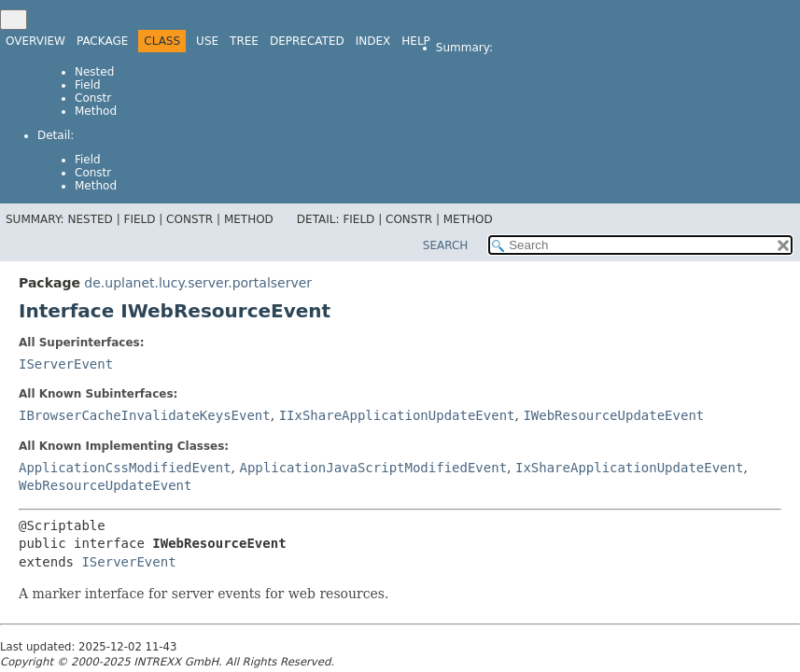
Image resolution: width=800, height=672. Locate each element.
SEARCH (446, 245)
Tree (244, 41)
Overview (35, 41)
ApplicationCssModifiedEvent (125, 468)
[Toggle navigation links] (14, 20)
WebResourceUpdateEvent (105, 485)
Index (373, 41)
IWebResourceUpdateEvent (613, 415)
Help (416, 41)
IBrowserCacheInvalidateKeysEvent (145, 415)
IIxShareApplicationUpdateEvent (397, 415)
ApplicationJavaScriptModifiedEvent (373, 468)
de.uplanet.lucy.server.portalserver (198, 283)
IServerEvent (66, 364)
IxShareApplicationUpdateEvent (629, 468)
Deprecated (307, 41)
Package (102, 41)
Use (207, 41)
